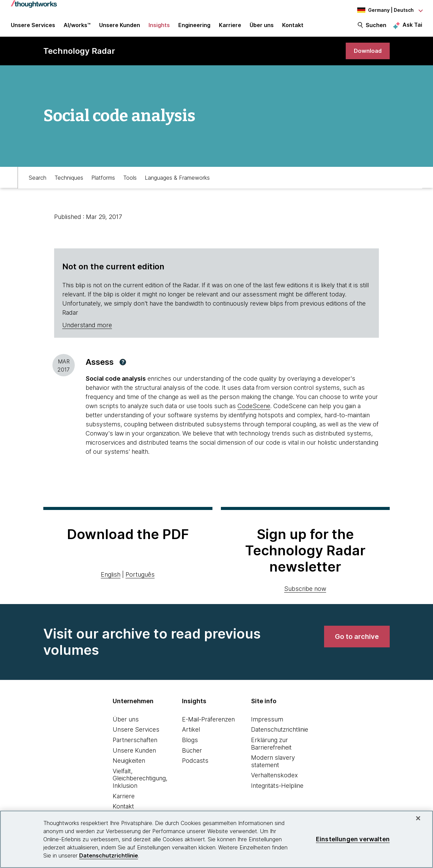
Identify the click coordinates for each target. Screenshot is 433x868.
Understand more (87, 329)
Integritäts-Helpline (277, 790)
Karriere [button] (230, 28)
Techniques (69, 181)
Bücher (192, 754)
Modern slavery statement (273, 766)
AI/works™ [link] (77, 28)
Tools (130, 181)
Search (38, 181)
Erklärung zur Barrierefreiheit (271, 748)
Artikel (191, 734)
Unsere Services (136, 734)
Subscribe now (305, 593)
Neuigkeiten (129, 765)
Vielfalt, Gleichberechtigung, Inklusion (140, 783)
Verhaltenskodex (274, 780)
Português (140, 579)
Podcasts (195, 765)
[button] (123, 366)
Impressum (267, 724)
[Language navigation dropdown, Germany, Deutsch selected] (385, 10)
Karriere (124, 800)
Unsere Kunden (134, 754)
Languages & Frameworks (177, 181)
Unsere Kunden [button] (120, 28)
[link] (367, 55)
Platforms (103, 181)
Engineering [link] (194, 28)
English (111, 579)
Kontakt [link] (293, 28)
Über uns (126, 724)
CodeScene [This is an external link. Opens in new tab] (254, 410)
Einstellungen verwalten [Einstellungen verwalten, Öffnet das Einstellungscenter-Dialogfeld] (353, 839)
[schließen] (418, 818)
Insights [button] (159, 28)
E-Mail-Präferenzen (208, 724)
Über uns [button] (262, 28)
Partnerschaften (135, 744)
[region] (216, 839)
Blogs (190, 744)
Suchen (376, 28)
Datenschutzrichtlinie (280, 734)
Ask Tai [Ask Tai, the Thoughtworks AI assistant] (412, 27)
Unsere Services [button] (33, 28)
